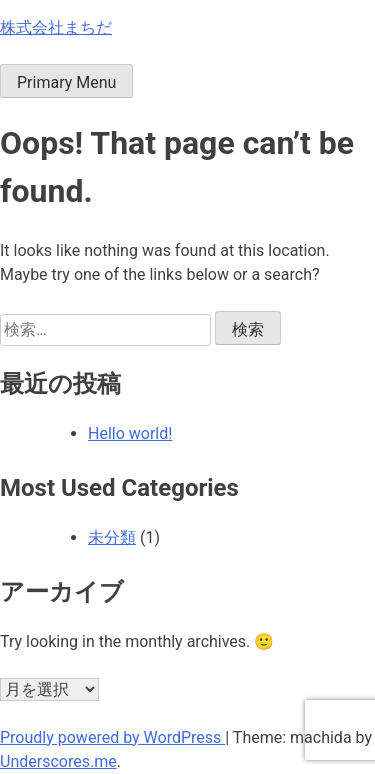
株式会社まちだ (56, 27)
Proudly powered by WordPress (112, 737)
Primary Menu (66, 82)
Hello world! (130, 433)
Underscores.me (58, 761)
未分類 (112, 537)
